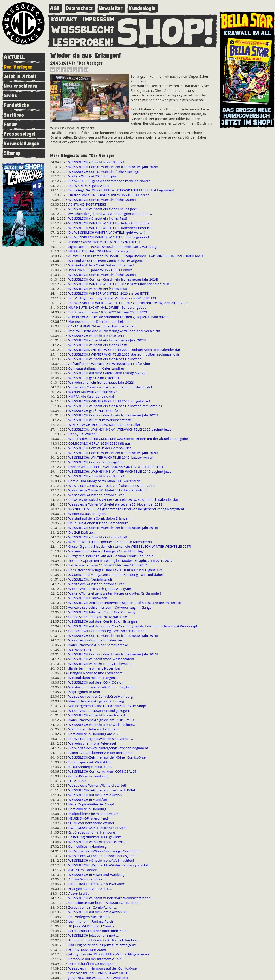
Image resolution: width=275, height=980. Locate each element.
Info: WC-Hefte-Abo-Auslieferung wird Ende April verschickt (114, 331)
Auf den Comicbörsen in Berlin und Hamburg (103, 940)
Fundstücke (16, 105)
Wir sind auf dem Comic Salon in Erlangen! (101, 265)
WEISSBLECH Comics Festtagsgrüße (96, 462)
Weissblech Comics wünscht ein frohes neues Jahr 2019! (112, 485)
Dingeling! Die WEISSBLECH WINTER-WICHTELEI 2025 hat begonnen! (121, 190)
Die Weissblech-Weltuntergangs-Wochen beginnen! (108, 748)
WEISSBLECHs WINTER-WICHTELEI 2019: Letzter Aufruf (110, 457)
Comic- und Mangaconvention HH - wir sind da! (105, 481)
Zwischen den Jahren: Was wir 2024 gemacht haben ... (110, 214)
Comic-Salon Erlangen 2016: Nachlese (97, 617)
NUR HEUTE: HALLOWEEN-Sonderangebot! (101, 251)
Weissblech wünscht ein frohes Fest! (96, 495)
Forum (11, 124)
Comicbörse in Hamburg (87, 809)
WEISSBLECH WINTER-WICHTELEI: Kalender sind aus (109, 223)
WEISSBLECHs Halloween (88, 598)
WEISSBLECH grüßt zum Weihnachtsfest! (100, 420)
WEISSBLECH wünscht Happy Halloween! (100, 664)
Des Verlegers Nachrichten (89, 917)
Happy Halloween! (82, 434)
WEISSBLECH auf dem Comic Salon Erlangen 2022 (107, 373)
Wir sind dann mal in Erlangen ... (93, 678)
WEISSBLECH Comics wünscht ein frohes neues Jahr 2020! (113, 453)
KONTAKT (65, 19)
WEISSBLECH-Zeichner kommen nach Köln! (102, 790)
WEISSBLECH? (83, 29)
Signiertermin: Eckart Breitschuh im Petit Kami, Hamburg (112, 246)
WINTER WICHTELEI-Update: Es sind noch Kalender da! (110, 542)
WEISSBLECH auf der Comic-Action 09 (97, 912)
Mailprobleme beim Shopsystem (93, 814)
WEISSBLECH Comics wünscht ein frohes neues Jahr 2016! (113, 635)
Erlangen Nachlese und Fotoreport (95, 673)
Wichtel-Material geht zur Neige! (93, 392)
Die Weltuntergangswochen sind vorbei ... (100, 739)
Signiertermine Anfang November (94, 668)
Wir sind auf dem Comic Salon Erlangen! (99, 518)
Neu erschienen (21, 86)
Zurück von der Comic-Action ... (92, 907)
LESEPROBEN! (83, 41)
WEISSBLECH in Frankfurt (88, 799)
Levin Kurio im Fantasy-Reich (91, 921)
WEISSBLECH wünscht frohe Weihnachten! (101, 659)
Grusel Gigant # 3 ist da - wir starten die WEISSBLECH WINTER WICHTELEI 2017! (130, 546)
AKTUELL (14, 57)
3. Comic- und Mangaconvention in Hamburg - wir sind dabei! (116, 574)
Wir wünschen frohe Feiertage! (92, 743)
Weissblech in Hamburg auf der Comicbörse (102, 968)
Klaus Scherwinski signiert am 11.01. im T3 (101, 720)
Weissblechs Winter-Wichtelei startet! (97, 785)
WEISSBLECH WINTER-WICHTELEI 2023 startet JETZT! (109, 293)
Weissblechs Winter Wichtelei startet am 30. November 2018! (116, 504)
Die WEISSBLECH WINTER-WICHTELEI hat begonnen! (109, 237)
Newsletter (111, 8)
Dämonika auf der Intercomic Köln (95, 959)
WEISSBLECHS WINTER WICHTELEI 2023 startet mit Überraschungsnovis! (124, 354)
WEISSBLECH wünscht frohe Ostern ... (97, 842)
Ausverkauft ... (79, 893)
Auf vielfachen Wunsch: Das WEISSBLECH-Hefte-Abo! (109, 364)
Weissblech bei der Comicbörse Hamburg (100, 696)
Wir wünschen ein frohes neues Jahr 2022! (101, 382)
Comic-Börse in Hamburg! (88, 776)
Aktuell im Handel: (82, 870)
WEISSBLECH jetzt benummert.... (93, 935)
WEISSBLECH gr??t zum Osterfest (94, 378)
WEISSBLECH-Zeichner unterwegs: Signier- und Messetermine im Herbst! (125, 603)
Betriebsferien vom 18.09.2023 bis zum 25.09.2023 (108, 312)
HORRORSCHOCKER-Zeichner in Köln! (97, 828)
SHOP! (166, 31)
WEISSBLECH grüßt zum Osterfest (94, 410)
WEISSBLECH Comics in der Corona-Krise (100, 448)
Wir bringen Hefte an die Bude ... (94, 729)
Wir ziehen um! (80, 649)
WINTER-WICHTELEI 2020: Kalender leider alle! (104, 424)
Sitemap (12, 153)
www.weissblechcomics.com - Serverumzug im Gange (110, 607)
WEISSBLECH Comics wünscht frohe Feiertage (104, 171)
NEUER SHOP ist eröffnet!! (88, 818)
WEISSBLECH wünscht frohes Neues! (96, 715)
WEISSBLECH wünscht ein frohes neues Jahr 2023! (107, 340)
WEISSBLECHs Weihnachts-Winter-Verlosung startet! (109, 865)
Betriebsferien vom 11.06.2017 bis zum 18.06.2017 (108, 565)
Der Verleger (18, 67)
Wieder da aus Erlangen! (87, 514)
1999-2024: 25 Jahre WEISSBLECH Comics (100, 270)
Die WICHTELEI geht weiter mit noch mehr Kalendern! (110, 181)
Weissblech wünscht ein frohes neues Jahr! (101, 856)
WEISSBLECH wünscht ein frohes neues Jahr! (103, 209)
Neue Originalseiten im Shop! (91, 804)
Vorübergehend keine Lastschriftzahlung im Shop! (107, 706)
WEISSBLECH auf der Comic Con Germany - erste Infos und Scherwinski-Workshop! (132, 626)
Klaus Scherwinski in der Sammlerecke (98, 645)
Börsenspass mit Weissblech (90, 762)
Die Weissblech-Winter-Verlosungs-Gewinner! (103, 851)
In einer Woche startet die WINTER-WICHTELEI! (104, 242)
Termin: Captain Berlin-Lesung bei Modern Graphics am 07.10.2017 (121, 560)
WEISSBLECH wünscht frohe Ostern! (96, 162)
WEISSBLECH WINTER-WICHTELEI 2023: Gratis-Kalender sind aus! (118, 284)
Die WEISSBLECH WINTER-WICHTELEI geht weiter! (106, 232)
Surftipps (14, 115)
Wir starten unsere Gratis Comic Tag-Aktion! (102, 687)
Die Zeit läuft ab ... (82, 532)
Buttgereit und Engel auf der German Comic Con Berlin (111, 556)
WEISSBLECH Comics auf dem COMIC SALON (103, 771)
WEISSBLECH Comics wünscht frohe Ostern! (102, 200)
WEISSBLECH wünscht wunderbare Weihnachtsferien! (110, 898)
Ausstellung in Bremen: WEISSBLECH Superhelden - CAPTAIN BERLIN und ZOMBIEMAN (135, 256)
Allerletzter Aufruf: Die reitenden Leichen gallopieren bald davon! (119, 317)
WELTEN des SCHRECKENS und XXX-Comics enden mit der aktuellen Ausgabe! (128, 439)
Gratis (11, 96)
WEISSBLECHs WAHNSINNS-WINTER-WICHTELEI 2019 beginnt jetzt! (120, 471)
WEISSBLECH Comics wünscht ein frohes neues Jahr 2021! (113, 415)
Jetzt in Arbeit (20, 76)
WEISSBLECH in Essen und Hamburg (96, 874)
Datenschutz (79, 8)
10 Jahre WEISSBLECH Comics (91, 926)
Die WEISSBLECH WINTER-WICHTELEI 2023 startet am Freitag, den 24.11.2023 (128, 303)
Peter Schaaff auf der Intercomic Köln (97, 931)
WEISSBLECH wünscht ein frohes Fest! (98, 218)
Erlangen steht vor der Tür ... (90, 888)
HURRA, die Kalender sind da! (91, 396)
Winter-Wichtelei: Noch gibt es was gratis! (100, 589)
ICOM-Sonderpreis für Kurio (90, 767)
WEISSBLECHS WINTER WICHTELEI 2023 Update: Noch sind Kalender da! (124, 350)
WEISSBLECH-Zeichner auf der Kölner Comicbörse (107, 757)
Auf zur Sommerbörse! (86, 879)
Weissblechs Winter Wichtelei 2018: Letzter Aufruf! (107, 490)
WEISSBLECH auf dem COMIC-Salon (96, 682)
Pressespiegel (20, 134)
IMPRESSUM (99, 19)
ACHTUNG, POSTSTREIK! (87, 204)
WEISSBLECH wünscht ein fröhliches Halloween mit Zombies (115, 406)
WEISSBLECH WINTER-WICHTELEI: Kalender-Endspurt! (110, 228)
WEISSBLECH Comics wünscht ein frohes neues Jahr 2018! (113, 528)
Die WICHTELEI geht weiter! (89, 185)
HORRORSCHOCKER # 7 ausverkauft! (97, 884)
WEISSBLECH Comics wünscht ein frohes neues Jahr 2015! (113, 654)
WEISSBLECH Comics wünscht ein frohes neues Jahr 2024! (113, 279)
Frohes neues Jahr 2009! (87, 949)
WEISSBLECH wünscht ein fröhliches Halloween (105, 359)
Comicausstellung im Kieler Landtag (96, 368)
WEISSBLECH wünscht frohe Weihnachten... (102, 724)
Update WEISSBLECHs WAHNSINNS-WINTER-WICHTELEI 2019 (115, 467)
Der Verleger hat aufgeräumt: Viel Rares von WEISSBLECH (113, 298)
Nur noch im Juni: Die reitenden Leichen (99, 321)
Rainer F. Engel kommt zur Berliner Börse (100, 753)
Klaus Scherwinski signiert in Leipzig (96, 701)
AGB (55, 8)
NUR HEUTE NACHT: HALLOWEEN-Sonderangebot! (107, 307)
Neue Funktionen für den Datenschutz (98, 523)
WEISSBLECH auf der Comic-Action (95, 795)
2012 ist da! (77, 781)
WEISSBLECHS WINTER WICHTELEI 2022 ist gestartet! (109, 401)
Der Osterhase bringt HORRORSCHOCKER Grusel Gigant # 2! (115, 570)
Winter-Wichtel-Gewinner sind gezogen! (99, 710)
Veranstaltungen (22, 144)
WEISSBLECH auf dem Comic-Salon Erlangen (103, 621)
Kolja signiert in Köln (84, 692)
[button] (53, 71)
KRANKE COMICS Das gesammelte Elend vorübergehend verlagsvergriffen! (126, 509)
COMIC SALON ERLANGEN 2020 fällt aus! (100, 443)
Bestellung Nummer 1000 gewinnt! (95, 837)
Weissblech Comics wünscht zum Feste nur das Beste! (110, 387)
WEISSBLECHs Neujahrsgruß (90, 579)
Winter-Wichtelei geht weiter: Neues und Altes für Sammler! (115, 593)
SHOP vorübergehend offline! (91, 823)
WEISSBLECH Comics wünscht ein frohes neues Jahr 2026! (113, 167)
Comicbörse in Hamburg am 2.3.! (94, 734)
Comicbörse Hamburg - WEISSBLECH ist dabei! (104, 903)
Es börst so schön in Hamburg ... (93, 832)
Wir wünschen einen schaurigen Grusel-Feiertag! (106, 551)
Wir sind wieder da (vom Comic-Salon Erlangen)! (105, 260)
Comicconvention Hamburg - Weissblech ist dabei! (107, 631)
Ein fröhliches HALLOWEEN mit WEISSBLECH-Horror (108, 195)
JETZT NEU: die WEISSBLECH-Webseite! (98, 978)
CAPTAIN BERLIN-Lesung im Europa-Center (102, 326)
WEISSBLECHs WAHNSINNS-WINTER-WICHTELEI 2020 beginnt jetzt (120, 429)
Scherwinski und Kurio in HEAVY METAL (99, 973)
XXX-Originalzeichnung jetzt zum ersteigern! (102, 945)
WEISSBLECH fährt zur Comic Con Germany (102, 612)
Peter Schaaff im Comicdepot (91, 963)
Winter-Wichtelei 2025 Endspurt (93, 176)
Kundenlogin (142, 8)
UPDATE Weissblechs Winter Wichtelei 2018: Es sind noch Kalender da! (123, 499)
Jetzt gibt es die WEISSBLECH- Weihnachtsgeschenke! (109, 954)
